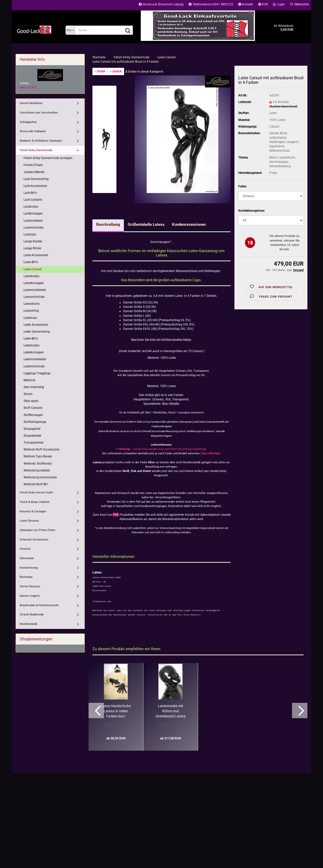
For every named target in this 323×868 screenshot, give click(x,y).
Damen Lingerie (30, 596)
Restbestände (29, 624)
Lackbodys (31, 207)
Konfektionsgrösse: (252, 211)
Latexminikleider (35, 290)
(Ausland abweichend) (283, 106)
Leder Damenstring (37, 332)
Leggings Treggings (37, 373)
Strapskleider (33, 436)
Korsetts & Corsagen (33, 511)
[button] (263, 5)
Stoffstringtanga (35, 422)
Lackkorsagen (33, 213)
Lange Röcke (32, 248)
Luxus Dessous (29, 521)
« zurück (116, 71)
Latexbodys (31, 276)
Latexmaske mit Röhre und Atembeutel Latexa (171, 711)
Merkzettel (299, 4)
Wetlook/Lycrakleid (37, 470)
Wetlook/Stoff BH (36, 484)
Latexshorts (32, 304)
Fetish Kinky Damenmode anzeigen (48, 158)
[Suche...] (70, 30)
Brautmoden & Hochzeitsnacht (39, 605)
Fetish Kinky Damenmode (36, 150)
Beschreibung (108, 224)
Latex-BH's (31, 262)
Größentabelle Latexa (146, 224)
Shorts (28, 394)
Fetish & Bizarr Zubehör (35, 502)
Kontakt (246, 4)
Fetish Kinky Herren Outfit (36, 493)
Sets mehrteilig (34, 387)
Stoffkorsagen (33, 415)
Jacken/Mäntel (34, 172)
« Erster (100, 71)
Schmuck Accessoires (34, 540)
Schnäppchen (28, 122)
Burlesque (26, 577)
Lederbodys (31, 345)
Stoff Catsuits (33, 408)
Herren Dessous (30, 586)
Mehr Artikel (28, 87)
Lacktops (30, 234)
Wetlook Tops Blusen (38, 456)
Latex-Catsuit (33, 269)
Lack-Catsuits (33, 200)
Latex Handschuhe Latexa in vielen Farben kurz (116, 711)
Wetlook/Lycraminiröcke (40, 477)
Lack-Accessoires (35, 186)
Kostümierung (29, 568)
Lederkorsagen (34, 352)
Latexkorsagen (34, 283)
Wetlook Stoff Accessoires (41, 449)
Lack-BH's (30, 193)
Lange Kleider (33, 241)
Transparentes (34, 443)
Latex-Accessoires (36, 255)
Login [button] (279, 4)
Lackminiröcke (34, 228)
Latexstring (31, 311)
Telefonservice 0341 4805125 (211, 4)
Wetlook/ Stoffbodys (38, 464)
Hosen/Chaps (33, 165)
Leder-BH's (31, 339)
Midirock (29, 380)
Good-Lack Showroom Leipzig (161, 4)
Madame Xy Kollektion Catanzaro (41, 141)
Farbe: (243, 186)
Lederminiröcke (34, 366)
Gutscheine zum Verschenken (39, 113)
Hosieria (25, 549)
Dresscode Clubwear (33, 131)
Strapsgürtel (32, 429)
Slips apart (31, 401)
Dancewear (27, 558)
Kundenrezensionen (189, 224)
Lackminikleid (33, 221)
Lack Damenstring (36, 179)
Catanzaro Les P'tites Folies (37, 530)
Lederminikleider (35, 359)
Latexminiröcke (34, 297)
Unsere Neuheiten (31, 103)
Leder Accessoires (36, 325)
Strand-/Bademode (32, 615)
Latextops (30, 318)
